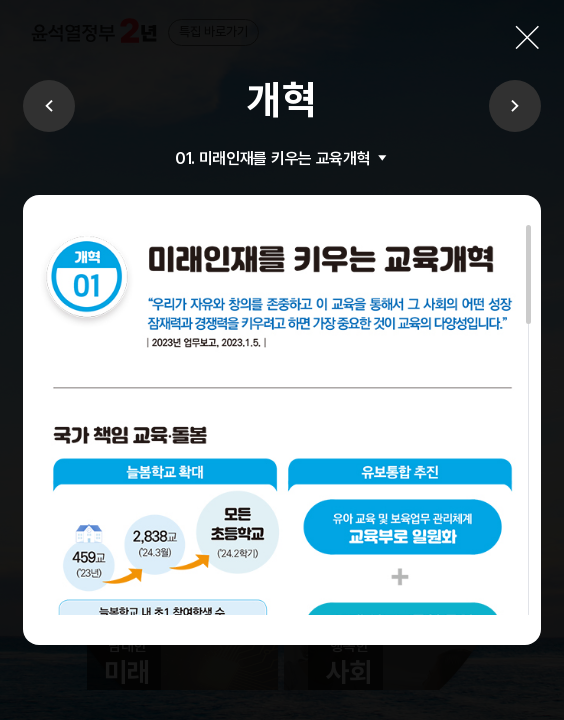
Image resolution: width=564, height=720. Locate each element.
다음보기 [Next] (515, 106)
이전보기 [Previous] (49, 106)
